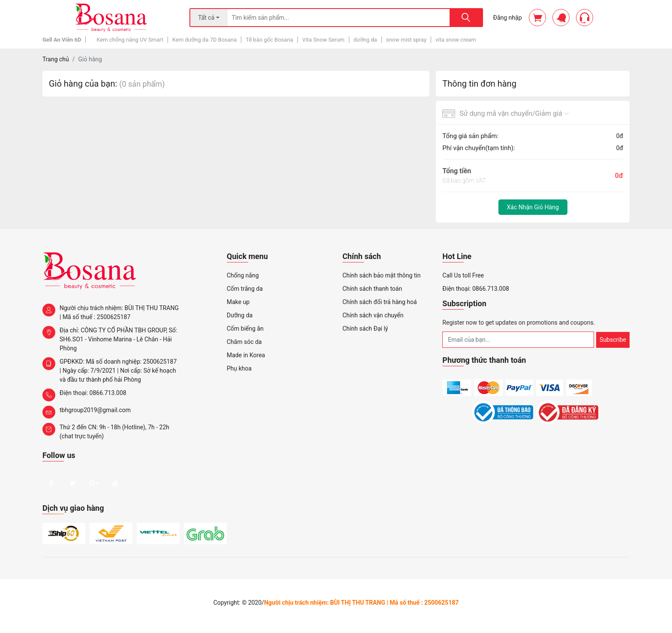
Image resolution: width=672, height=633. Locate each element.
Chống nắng (243, 275)
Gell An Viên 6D (62, 40)
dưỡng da (365, 40)
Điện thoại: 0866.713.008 (84, 395)
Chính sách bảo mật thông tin (382, 275)
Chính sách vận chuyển (373, 315)
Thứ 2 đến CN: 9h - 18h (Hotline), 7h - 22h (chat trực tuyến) (106, 431)
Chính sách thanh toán (372, 289)
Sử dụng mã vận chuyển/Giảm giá (505, 114)
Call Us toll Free (463, 275)
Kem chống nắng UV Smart (130, 40)
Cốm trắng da (245, 289)
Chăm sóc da (244, 342)
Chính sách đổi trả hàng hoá (380, 302)
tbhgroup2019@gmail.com (87, 412)
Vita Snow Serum (323, 40)
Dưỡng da (240, 315)
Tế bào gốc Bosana (269, 40)
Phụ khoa (239, 368)
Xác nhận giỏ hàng (533, 207)
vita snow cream (456, 40)
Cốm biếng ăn (245, 329)
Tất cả (206, 18)
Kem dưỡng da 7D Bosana (204, 40)
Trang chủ (56, 59)
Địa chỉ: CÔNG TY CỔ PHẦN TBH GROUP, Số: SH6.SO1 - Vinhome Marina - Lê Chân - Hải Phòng (110, 339)
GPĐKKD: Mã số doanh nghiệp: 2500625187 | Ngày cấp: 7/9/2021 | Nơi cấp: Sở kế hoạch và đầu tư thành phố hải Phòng (109, 370)
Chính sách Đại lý (365, 329)
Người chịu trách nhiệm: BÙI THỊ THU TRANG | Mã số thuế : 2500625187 (111, 312)
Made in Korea (246, 355)
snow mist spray (406, 40)
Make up (238, 302)
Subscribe (613, 340)
